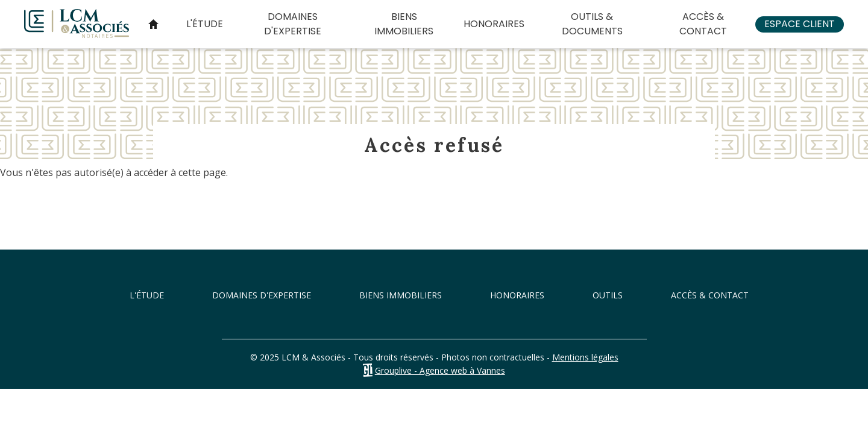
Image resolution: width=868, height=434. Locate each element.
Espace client (800, 24)
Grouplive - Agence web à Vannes (440, 370)
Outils (608, 295)
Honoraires (494, 24)
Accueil (153, 24)
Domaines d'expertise (293, 24)
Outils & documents (592, 24)
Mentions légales (585, 357)
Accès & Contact (703, 24)
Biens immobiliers (404, 24)
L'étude (205, 24)
